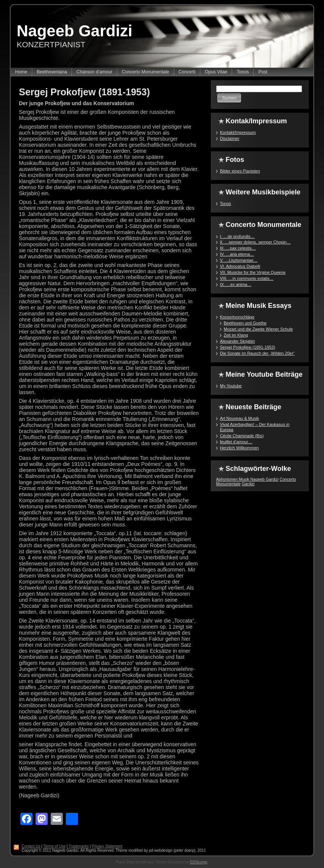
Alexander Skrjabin (237, 341)
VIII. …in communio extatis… (247, 278)
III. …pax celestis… (238, 248)
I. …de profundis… (237, 236)
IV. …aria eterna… (237, 254)
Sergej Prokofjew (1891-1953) (84, 92)
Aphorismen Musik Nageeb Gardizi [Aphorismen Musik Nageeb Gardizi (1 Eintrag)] (247, 479)
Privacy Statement (107, 846)
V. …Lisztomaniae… (239, 260)
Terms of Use (54, 846)
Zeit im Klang (236, 335)
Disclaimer (230, 138)
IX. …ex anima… (236, 284)
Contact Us (31, 846)
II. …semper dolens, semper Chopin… (255, 242)
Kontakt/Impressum (238, 132)
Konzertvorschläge (237, 317)
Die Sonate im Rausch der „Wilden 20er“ (257, 353)
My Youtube (231, 386)
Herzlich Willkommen (239, 448)
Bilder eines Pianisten (240, 171)
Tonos (225, 203)
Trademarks (79, 846)
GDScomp (198, 862)
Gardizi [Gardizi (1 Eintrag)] (248, 484)
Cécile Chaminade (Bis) (242, 436)
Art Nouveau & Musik (239, 418)
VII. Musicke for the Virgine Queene (253, 272)
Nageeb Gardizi (75, 31)
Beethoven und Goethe (245, 323)
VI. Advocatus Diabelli (240, 266)
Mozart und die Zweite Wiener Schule (258, 329)
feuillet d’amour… (236, 442)
